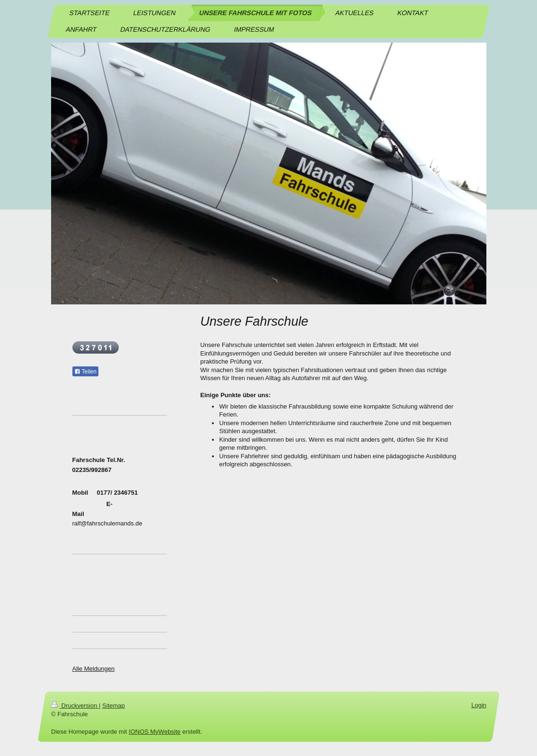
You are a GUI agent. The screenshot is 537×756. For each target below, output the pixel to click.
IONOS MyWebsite (155, 732)
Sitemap (114, 706)
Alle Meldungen (94, 669)
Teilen (85, 372)
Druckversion (75, 706)
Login (479, 705)
